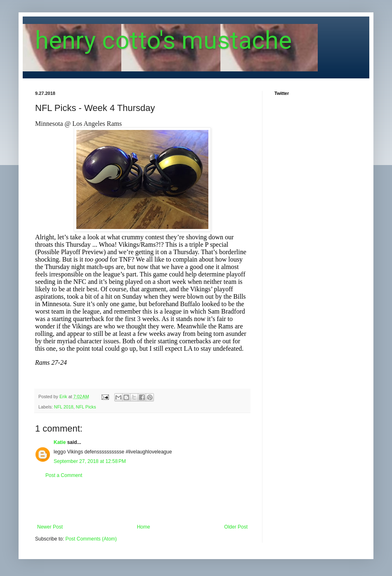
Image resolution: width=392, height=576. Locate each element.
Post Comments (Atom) (91, 539)
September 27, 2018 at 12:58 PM (90, 461)
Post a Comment (64, 475)
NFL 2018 (64, 407)
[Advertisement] (142, 501)
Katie (60, 442)
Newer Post (50, 527)
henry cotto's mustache (163, 40)
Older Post (236, 527)
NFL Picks (86, 407)
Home (144, 527)
